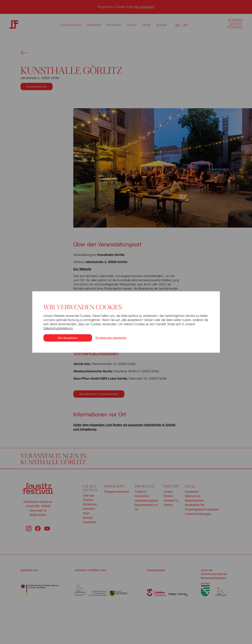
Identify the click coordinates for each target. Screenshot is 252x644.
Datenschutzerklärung (57, 313)
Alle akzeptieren (67, 323)
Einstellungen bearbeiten (111, 322)
